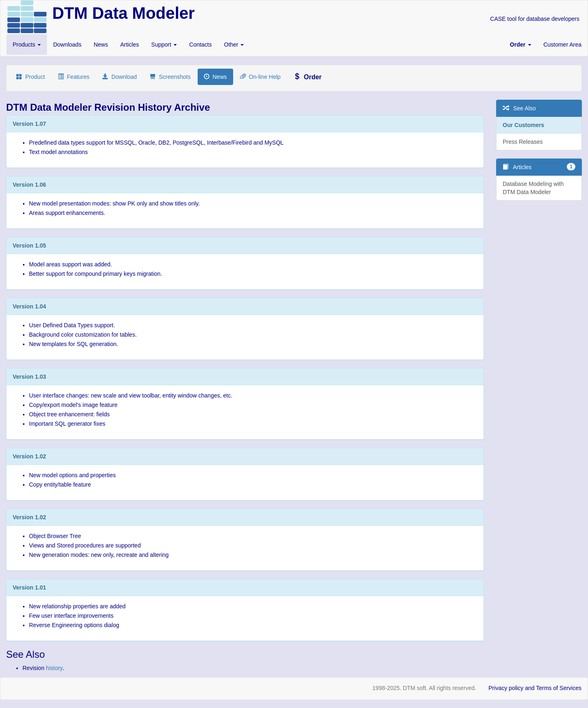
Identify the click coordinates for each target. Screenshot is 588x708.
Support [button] (164, 45)
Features (74, 77)
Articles (129, 45)
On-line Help (261, 77)
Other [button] (234, 45)
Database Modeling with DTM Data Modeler (533, 188)
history (54, 668)
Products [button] (27, 45)
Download (120, 77)
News (101, 45)
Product (31, 77)
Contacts (200, 45)
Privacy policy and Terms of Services (535, 688)
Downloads (67, 45)
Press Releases (523, 142)
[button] (521, 45)
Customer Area (562, 45)
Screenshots (170, 77)
